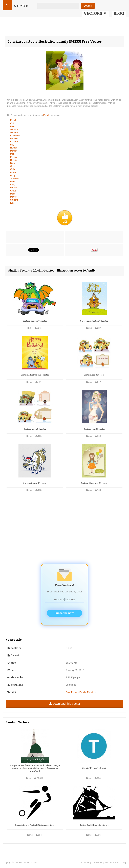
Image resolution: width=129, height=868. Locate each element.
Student (14, 200)
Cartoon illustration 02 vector (94, 321)
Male (13, 181)
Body (13, 175)
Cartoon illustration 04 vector (35, 375)
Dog (68, 692)
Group (13, 191)
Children (14, 142)
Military (14, 157)
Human (14, 148)
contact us (97, 862)
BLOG (119, 13)
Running (91, 692)
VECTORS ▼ (95, 13)
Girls (13, 169)
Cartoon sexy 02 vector (94, 429)
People (47, 115)
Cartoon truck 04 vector (35, 429)
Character (15, 135)
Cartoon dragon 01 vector (35, 321)
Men (12, 154)
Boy (12, 145)
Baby (13, 163)
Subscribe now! (64, 613)
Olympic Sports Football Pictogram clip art (35, 825)
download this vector (64, 704)
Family (13, 188)
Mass (13, 194)
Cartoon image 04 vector (35, 483)
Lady (13, 184)
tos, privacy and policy (116, 862)
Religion (14, 160)
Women (14, 132)
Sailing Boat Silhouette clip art (94, 825)
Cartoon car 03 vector (94, 375)
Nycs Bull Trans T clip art (94, 768)
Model (13, 172)
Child (13, 166)
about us (85, 862)
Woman (14, 129)
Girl (12, 123)
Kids (12, 203)
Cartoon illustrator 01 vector (94, 483)
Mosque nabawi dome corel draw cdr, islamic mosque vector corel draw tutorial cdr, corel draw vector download (35, 768)
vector (21, 6)
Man (12, 126)
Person (14, 151)
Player (13, 197)
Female (14, 138)
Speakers (15, 178)
